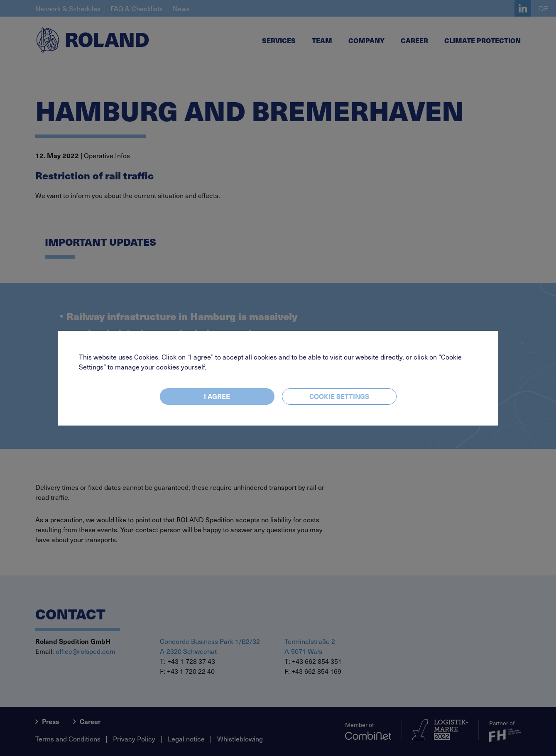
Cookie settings (339, 396)
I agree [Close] (217, 396)
